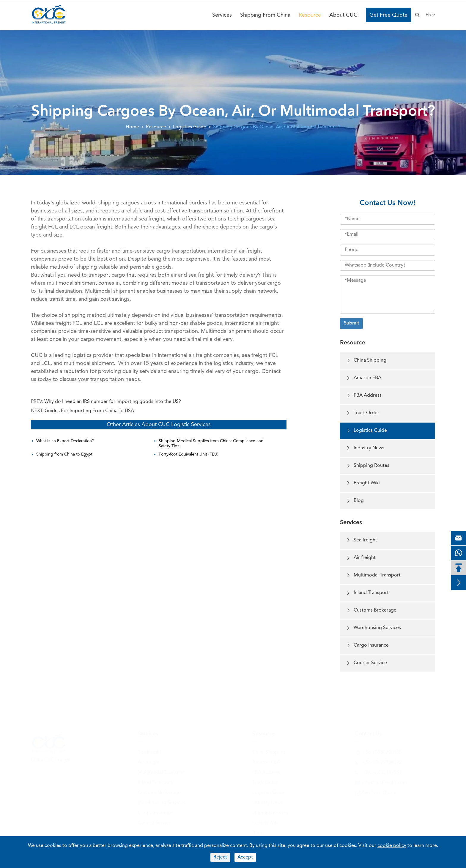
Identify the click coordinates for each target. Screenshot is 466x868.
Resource (310, 15)
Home (132, 127)
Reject (220, 857)
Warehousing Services (373, 628)
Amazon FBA (364, 378)
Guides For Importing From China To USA (89, 411)
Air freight (361, 558)
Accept (245, 857)
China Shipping (366, 361)
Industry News (365, 448)
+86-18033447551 (382, 771)
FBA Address (364, 396)
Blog (355, 501)
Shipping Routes (368, 466)
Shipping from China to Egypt (64, 454)
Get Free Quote (388, 15)
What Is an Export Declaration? (65, 441)
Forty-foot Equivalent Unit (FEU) (189, 454)
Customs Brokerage (371, 611)
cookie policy (392, 846)
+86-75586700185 (382, 751)
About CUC (343, 15)
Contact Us (368, 732)
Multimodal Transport (373, 575)
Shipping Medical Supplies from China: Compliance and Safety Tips (211, 444)
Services (222, 15)
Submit (351, 323)
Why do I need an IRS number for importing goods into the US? (113, 402)
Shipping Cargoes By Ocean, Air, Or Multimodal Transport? (277, 127)
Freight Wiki (363, 483)
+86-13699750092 (382, 761)
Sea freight (362, 540)
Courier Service (366, 663)
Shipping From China (265, 15)
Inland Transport (367, 593)
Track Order (363, 413)
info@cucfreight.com (385, 781)
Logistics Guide (190, 127)
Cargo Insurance (367, 646)
